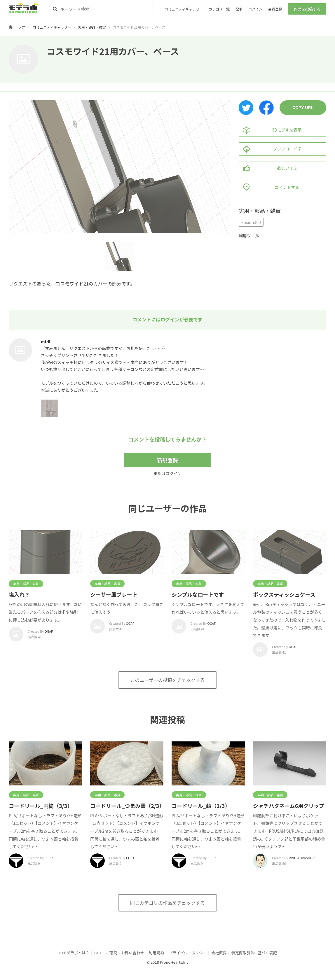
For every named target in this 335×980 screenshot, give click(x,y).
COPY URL (303, 108)
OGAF (49, 631)
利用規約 (156, 953)
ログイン (255, 9)
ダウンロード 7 (270, 149)
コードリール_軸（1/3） (201, 806)
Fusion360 (251, 222)
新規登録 (167, 460)
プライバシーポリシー (188, 953)
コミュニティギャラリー (184, 9)
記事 (239, 9)
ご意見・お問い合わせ (125, 953)
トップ (20, 27)
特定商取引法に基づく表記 (254, 953)
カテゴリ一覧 (219, 9)
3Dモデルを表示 (270, 130)
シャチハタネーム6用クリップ (289, 806)
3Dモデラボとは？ (74, 953)
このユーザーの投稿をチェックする (167, 680)
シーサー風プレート (114, 594)
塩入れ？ (19, 594)
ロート (49, 858)
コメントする (269, 188)
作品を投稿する (307, 9)
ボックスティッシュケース (284, 594)
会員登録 (275, 9)
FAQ (98, 953)
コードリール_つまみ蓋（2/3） (127, 806)
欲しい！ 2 (268, 168)
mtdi (46, 342)
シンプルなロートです (198, 594)
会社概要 (219, 953)
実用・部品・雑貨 (92, 27)
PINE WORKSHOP (302, 858)
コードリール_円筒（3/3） (41, 806)
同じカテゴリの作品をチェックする (167, 903)
